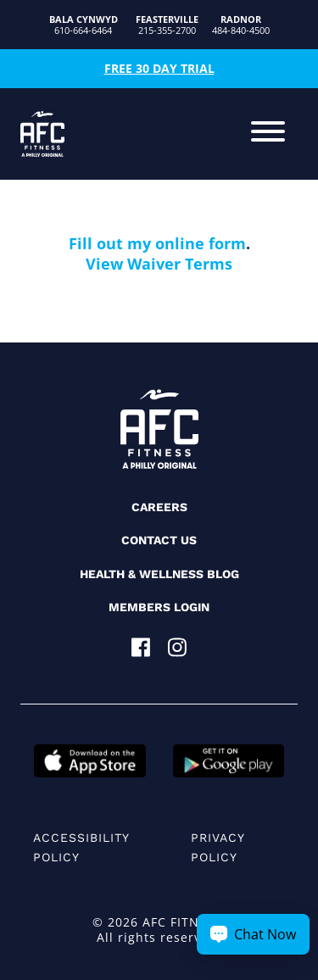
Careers (159, 507)
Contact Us (159, 540)
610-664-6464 (84, 25)
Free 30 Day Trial (159, 68)
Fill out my (112, 243)
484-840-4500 (241, 25)
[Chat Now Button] (253, 934)
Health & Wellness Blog (159, 574)
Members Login (159, 607)
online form (201, 243)
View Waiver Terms (159, 264)
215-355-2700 (167, 25)
